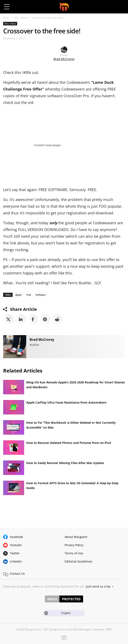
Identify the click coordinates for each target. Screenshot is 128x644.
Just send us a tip (98, 586)
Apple (18, 295)
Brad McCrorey (64, 59)
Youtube (16, 545)
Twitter (15, 553)
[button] (121, 7)
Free (29, 295)
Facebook (16, 537)
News (6, 18)
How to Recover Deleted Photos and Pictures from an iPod (69, 443)
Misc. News (21, 18)
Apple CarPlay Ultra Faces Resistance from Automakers (66, 402)
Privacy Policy (74, 545)
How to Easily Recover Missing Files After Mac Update (65, 463)
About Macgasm (76, 537)
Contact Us (17, 574)
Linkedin (16, 561)
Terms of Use (74, 553)
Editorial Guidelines (78, 561)
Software (41, 295)
